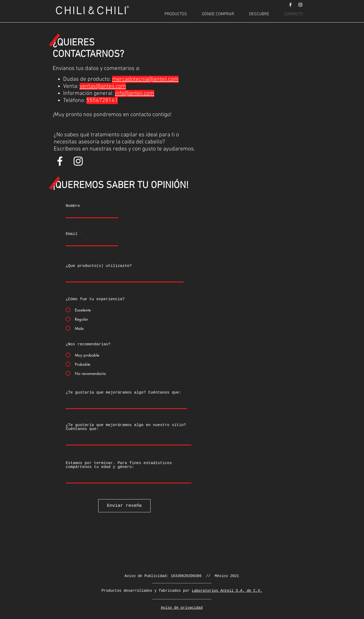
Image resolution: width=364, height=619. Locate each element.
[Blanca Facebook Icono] (290, 5)
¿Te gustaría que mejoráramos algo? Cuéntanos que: (123, 393)
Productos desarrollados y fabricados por (147, 591)
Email (72, 234)
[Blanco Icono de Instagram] (300, 5)
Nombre (73, 206)
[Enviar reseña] (124, 506)
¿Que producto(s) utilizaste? (99, 266)
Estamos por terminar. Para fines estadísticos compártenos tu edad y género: (119, 465)
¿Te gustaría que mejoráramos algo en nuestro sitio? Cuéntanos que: (126, 427)
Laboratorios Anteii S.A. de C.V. (227, 591)
